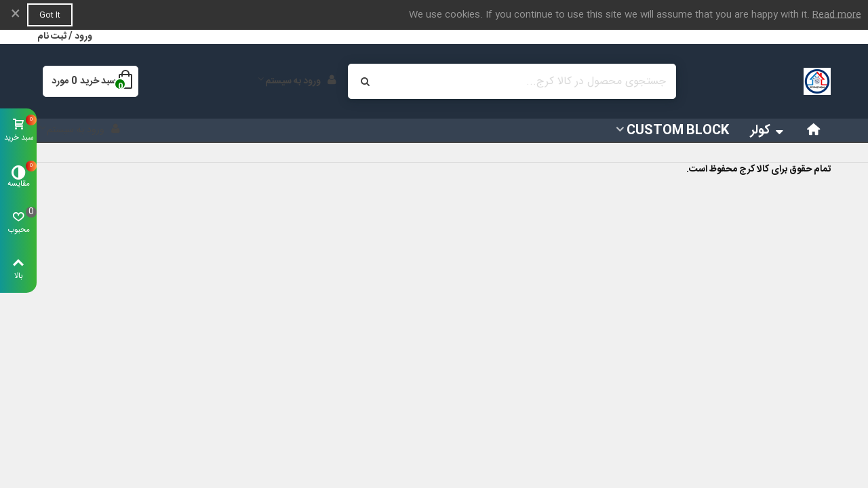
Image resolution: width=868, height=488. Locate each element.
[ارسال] (366, 81)
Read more (837, 15)
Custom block (678, 131)
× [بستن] (16, 15)
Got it (50, 15)
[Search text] (523, 81)
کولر (768, 131)
